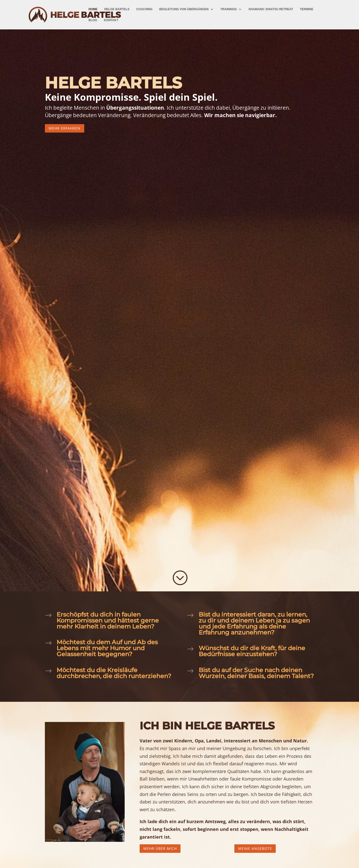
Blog (93, 20)
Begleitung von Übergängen (184, 9)
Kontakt (111, 20)
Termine (307, 9)
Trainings (229, 9)
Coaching (144, 9)
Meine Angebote (255, 848)
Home (93, 9)
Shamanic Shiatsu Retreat (271, 9)
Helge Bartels (117, 9)
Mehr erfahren (65, 128)
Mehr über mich (160, 848)
